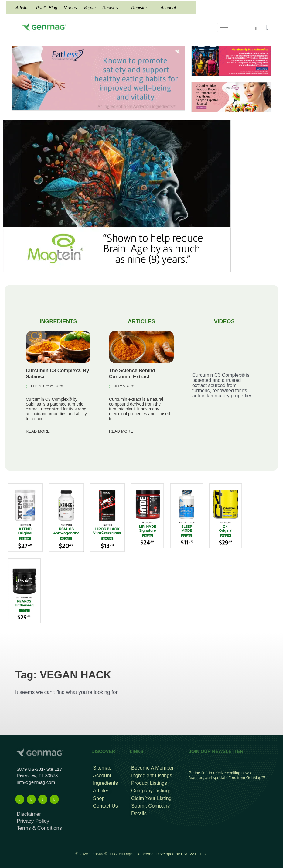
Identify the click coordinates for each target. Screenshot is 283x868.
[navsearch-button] (259, 29)
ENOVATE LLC (194, 851)
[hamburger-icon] (224, 27)
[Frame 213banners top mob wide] (231, 97)
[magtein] (117, 196)
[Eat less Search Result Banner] (99, 78)
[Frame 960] (231, 60)
